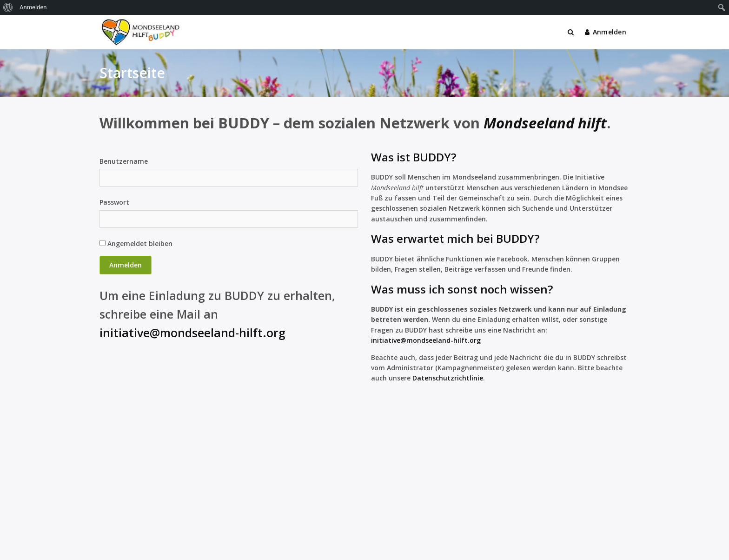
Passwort (114, 202)
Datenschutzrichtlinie (448, 378)
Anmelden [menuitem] (33, 7)
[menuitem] (8, 7)
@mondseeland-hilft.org (441, 340)
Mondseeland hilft (545, 123)
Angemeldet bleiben (136, 243)
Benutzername (124, 161)
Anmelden (606, 32)
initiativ (384, 340)
